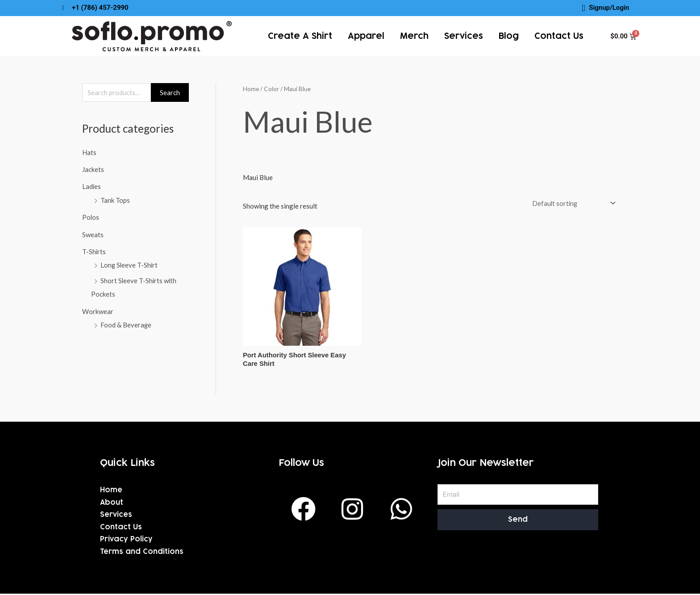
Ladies (92, 186)
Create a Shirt (300, 36)
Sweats (93, 233)
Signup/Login (609, 8)
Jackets (93, 169)
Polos (91, 216)
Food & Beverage (126, 322)
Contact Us (559, 36)
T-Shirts (94, 250)
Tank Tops (115, 200)
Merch (414, 36)
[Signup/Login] (583, 8)
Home (251, 89)
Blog (509, 36)
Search (170, 92)
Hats (89, 152)
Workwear (98, 309)
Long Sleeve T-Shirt (130, 264)
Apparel (366, 36)
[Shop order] (571, 203)
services (464, 36)
